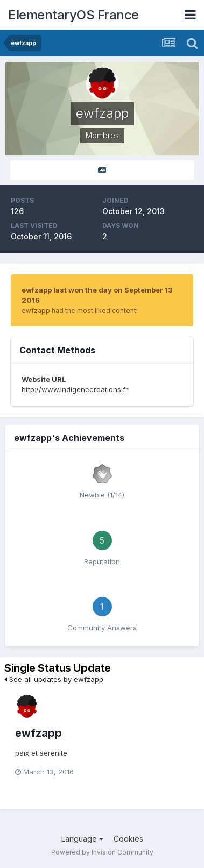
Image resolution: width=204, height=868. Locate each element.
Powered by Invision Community (102, 852)
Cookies (128, 839)
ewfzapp (38, 733)
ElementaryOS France (73, 15)
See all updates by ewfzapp (54, 679)
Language (82, 839)
